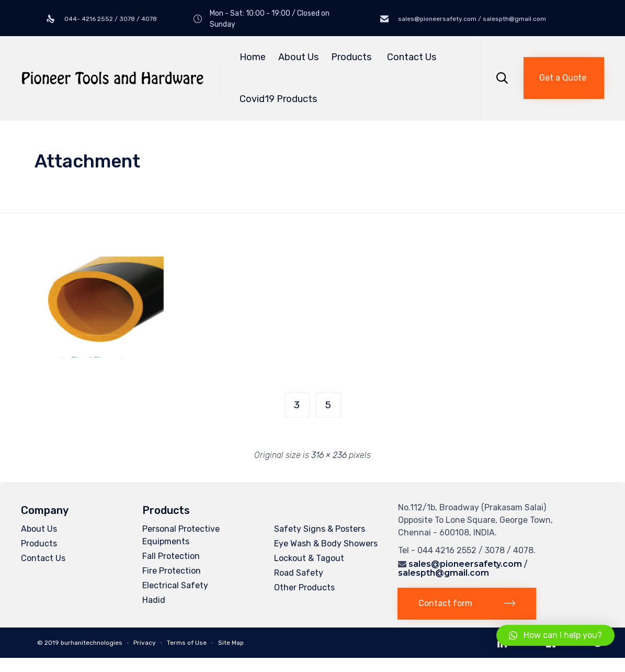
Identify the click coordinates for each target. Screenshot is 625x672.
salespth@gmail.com (444, 573)
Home (253, 57)
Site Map (231, 643)
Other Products (304, 587)
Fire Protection (172, 571)
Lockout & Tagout (309, 558)
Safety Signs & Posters (320, 529)
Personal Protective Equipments (181, 535)
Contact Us (412, 57)
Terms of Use (187, 643)
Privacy (145, 643)
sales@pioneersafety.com (465, 564)
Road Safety (299, 573)
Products (353, 57)
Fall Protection (171, 556)
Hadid (154, 600)
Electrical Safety (175, 585)
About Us (298, 57)
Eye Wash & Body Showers (326, 544)
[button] (564, 78)
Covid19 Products (278, 99)
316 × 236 (329, 455)
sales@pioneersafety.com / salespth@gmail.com (471, 19)
